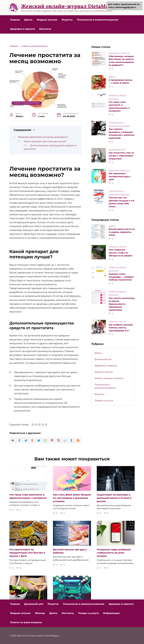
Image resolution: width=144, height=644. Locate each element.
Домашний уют (103, 357)
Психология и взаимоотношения (98, 20)
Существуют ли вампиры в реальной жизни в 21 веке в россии (114, 498)
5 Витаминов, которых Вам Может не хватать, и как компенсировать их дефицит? (122, 61)
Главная (15, 20)
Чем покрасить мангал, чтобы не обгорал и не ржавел (121, 252)
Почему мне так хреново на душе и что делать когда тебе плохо (122, 201)
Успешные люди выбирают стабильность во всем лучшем (114, 553)
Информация (111, 613)
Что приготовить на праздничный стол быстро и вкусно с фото (27, 553)
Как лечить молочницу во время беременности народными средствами (122, 303)
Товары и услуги (104, 399)
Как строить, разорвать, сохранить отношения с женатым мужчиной (122, 133)
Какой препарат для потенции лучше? (45, 141)
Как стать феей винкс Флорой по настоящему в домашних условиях (72, 498)
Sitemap (40, 613)
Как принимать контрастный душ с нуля (120, 176)
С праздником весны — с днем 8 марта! (121, 81)
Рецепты (67, 20)
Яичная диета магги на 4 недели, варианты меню (122, 231)
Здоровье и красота (23, 29)
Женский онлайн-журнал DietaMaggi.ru (72, 6)
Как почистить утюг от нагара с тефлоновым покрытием (121, 155)
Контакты (45, 29)
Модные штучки (47, 20)
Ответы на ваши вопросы (27, 103)
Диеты (28, 20)
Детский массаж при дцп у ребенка (70, 551)
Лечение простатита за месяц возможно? (43, 137)
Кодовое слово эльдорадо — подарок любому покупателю (121, 276)
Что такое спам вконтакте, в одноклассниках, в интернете (119, 106)
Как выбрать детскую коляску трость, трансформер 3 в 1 (121, 326)
